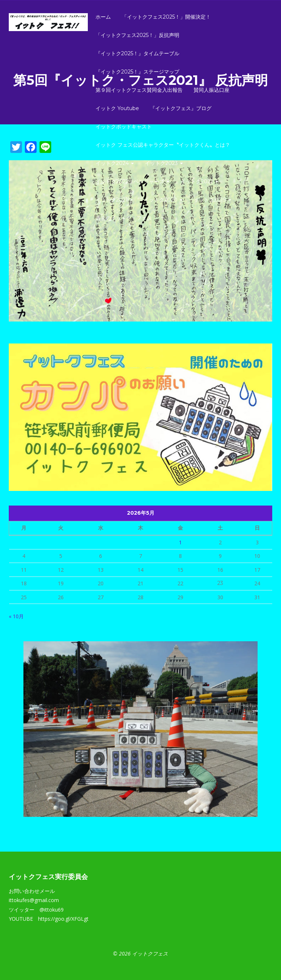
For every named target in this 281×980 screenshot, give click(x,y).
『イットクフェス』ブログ (181, 108)
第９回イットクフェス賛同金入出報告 (139, 90)
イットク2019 (212, 200)
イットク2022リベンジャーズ (132, 181)
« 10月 (16, 616)
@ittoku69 (52, 910)
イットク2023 (164, 163)
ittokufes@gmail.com (34, 900)
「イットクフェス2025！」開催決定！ (166, 17)
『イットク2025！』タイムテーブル (137, 53)
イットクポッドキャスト (124, 127)
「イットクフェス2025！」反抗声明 (137, 35)
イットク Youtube (117, 108)
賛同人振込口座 (211, 90)
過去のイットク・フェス (124, 218)
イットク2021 (114, 200)
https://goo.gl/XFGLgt (63, 919)
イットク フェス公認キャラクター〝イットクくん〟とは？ (163, 145)
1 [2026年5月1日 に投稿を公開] (180, 542)
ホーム (103, 17)
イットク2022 (199, 181)
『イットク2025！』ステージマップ (137, 72)
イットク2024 (115, 163)
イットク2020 (163, 200)
